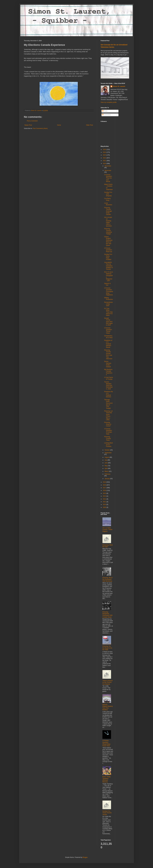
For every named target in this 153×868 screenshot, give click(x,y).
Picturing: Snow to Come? (108, 424)
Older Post (89, 125)
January (107, 479)
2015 (105, 493)
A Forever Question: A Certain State (108, 431)
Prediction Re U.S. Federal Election (109, 394)
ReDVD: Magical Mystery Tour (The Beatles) (108, 707)
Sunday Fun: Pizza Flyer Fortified (108, 257)
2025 (105, 150)
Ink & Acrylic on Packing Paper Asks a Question (108, 222)
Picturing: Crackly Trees (108, 438)
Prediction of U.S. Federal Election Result (108, 344)
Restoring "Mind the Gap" (108, 546)
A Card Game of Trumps (109, 378)
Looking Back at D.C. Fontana (109, 445)
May (106, 466)
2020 (105, 164)
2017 (105, 488)
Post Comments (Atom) (40, 128)
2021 (105, 161)
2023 (105, 155)
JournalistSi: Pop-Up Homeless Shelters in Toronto (109, 266)
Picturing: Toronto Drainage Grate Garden (108, 211)
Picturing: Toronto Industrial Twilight (108, 231)
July (106, 460)
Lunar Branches (108, 204)
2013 (105, 496)
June (106, 463)
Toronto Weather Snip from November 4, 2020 (108, 385)
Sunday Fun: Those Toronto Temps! (107, 813)
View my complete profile (109, 102)
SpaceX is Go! (107, 284)
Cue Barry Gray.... (107, 199)
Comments (106, 115)
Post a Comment (32, 121)
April (106, 468)
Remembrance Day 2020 (109, 304)
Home (59, 125)
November (108, 170)
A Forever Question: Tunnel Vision (108, 330)
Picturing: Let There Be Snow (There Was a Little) (108, 415)
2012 (105, 499)
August (107, 457)
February (107, 474)
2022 (105, 158)
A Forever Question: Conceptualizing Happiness (109, 291)
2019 (105, 482)
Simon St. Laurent (119, 86)
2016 (105, 490)
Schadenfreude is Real (108, 337)
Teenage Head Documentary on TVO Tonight (108, 404)
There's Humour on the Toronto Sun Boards (108, 682)
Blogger (85, 857)
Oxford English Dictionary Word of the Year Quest (108, 241)
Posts (105, 111)
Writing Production (109, 299)
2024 (105, 152)
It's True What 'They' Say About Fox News (108, 312)
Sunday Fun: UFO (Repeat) (108, 194)
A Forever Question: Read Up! (108, 250)
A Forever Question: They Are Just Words (108, 178)
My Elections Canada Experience (108, 372)
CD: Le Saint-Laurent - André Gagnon (107, 530)
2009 (105, 507)
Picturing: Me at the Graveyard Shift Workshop (107, 579)
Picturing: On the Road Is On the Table (107, 648)
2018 (105, 485)
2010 (105, 505)
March (107, 471)
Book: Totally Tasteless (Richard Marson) (107, 779)
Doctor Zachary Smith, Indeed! (108, 364)
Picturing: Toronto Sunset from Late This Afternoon (108, 354)
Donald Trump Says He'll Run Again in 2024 (108, 322)
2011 (105, 502)
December (108, 166)
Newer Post (28, 125)
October (107, 450)
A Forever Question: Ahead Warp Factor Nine (106, 743)
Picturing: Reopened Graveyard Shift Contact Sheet (107, 615)
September (108, 453)
